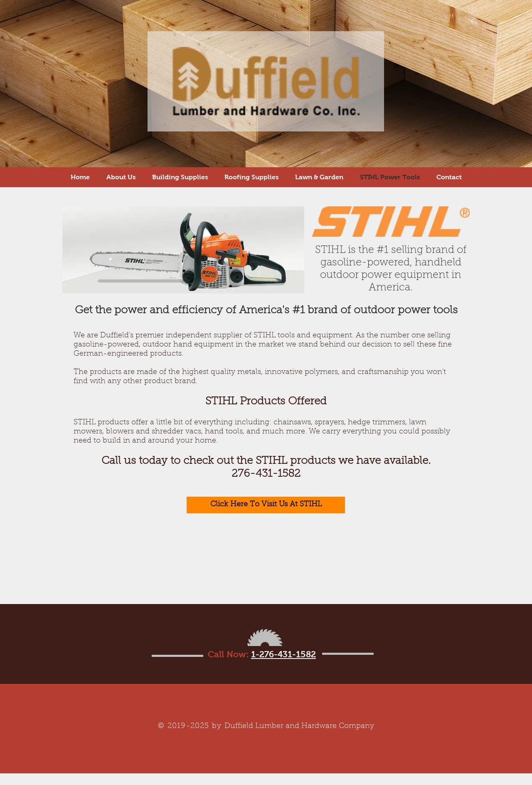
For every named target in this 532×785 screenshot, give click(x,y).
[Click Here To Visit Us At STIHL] (266, 505)
